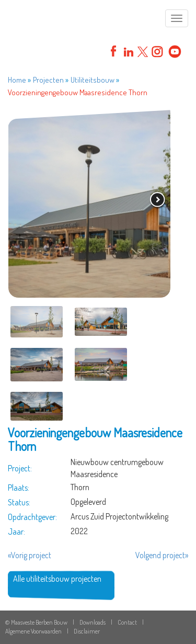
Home (17, 80)
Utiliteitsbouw (93, 80)
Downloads (93, 622)
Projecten (48, 80)
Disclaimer (87, 631)
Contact (127, 622)
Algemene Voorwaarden (33, 631)
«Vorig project (30, 555)
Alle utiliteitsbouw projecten (57, 579)
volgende (158, 200)
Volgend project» (162, 555)
